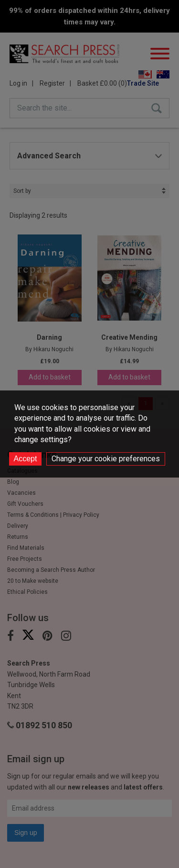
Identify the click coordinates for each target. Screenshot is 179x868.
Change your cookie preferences (106, 459)
